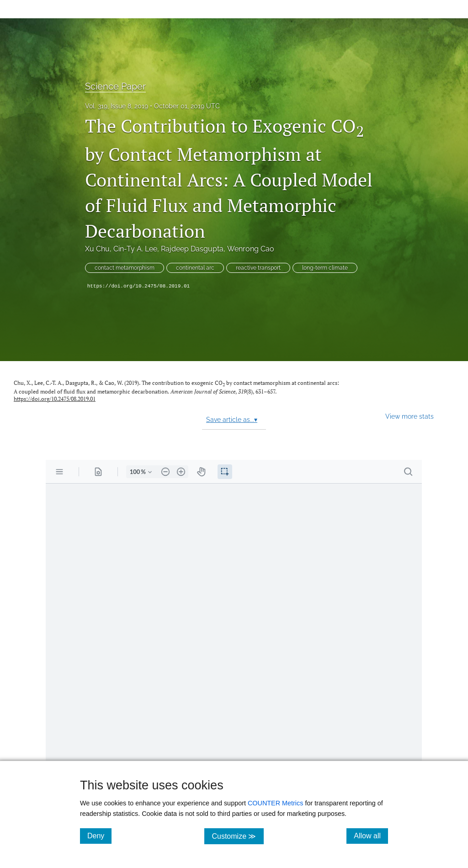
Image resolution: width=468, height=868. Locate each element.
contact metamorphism (125, 268)
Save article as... (232, 420)
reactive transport (258, 268)
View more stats (409, 416)
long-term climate (325, 268)
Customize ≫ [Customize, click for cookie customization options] (237, 836)
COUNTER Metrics (276, 803)
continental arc (195, 268)
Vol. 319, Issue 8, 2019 (117, 106)
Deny (99, 836)
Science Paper (115, 86)
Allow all (371, 836)
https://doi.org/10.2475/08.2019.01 (138, 286)
